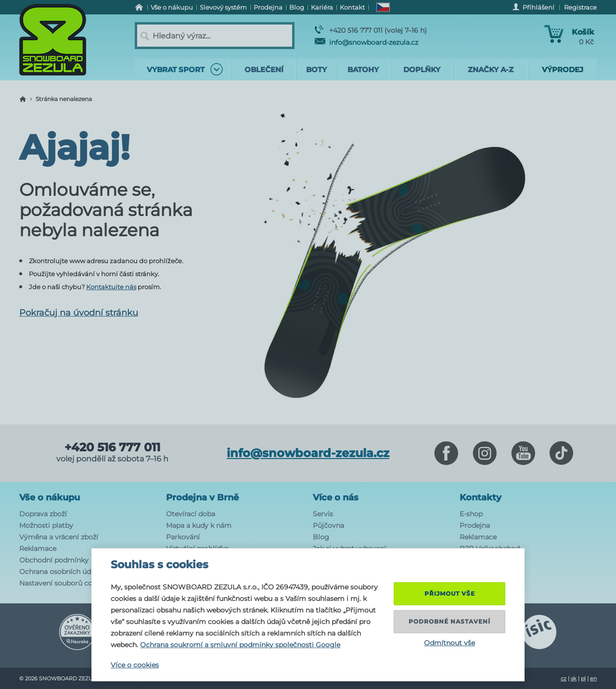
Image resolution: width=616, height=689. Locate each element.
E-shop (471, 514)
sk (574, 678)
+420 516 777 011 (112, 447)
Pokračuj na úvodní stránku (79, 313)
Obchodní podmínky (54, 560)
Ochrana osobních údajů (60, 572)
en (593, 678)
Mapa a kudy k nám (199, 525)
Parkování (183, 537)
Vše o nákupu (50, 498)
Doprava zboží (43, 514)
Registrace (580, 7)
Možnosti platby (46, 525)
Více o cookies (135, 665)
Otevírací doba (191, 514)
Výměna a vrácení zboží (59, 537)
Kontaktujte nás (111, 287)
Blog (321, 537)
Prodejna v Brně (202, 498)
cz (564, 678)
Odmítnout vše (449, 643)
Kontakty (481, 498)
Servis (323, 514)
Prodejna (475, 525)
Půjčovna (328, 525)
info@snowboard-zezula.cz (366, 42)
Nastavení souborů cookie (63, 583)
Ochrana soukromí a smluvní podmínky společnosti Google (240, 645)
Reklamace (38, 549)
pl (583, 678)
